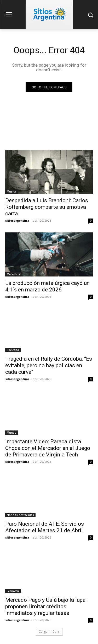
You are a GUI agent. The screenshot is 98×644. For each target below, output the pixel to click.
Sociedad (13, 350)
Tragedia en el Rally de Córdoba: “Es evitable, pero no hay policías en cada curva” (49, 365)
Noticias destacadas (20, 515)
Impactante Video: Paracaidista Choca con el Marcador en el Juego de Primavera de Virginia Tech (48, 448)
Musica (11, 191)
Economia (13, 591)
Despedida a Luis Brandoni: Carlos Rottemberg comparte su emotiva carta (47, 207)
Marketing (14, 274)
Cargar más (49, 632)
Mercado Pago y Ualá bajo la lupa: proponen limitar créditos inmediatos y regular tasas (46, 606)
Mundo (12, 433)
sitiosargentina (17, 220)
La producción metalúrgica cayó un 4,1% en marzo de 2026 (47, 286)
